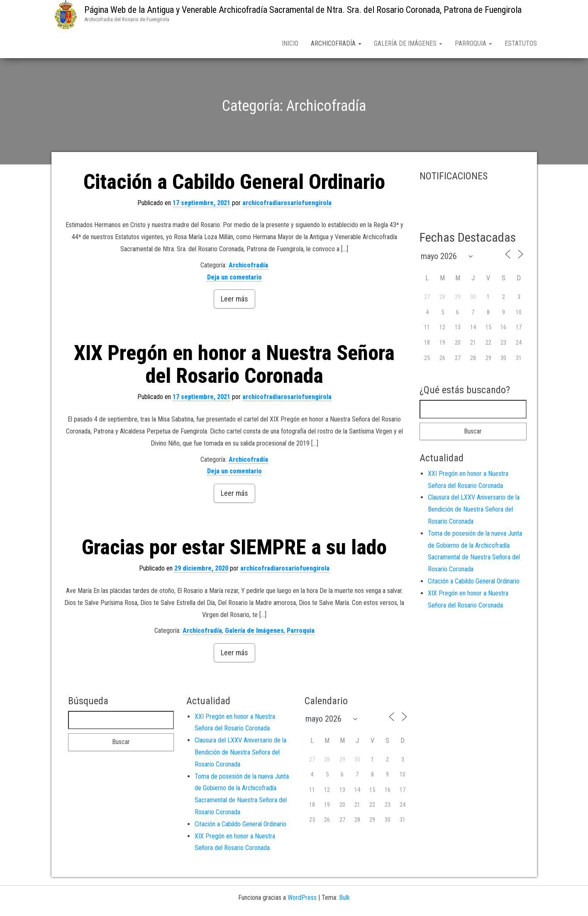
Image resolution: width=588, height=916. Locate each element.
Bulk (344, 899)
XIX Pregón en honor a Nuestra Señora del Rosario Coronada (234, 366)
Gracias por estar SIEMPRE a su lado (234, 549)
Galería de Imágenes (408, 43)
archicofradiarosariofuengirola (287, 205)
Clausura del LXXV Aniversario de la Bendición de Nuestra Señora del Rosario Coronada (474, 511)
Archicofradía (336, 43)
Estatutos (521, 43)
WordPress (302, 899)
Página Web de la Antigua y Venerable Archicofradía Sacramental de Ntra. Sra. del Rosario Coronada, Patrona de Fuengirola (303, 10)
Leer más (234, 300)
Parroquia (473, 43)
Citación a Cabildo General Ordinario (234, 184)
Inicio (290, 43)
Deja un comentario (234, 279)
